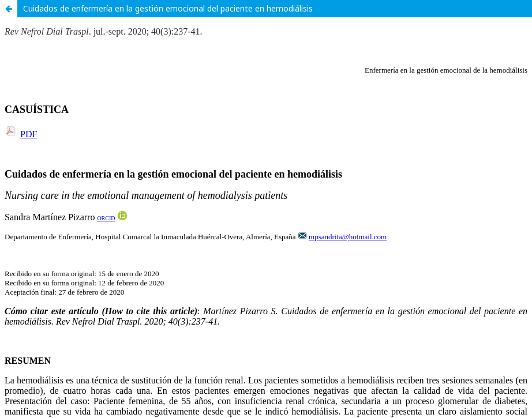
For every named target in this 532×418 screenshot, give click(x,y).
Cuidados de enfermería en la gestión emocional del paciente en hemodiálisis (168, 8)
